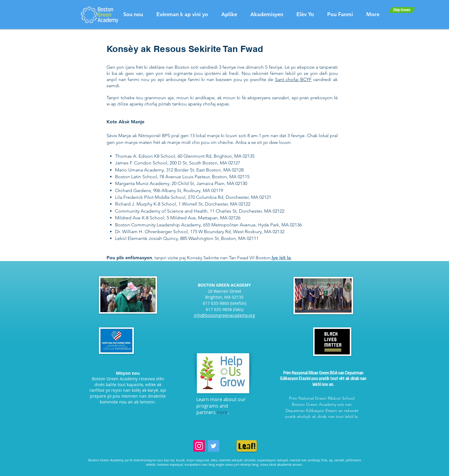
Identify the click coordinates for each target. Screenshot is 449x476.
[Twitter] (213, 446)
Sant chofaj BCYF (293, 79)
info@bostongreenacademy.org (224, 315)
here (222, 412)
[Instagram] (199, 446)
